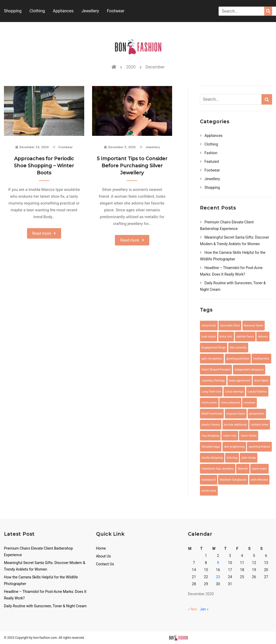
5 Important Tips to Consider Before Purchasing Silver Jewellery (132, 166)
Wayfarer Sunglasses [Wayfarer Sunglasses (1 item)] (233, 480)
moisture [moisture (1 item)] (249, 403)
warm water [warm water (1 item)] (259, 469)
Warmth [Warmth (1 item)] (243, 469)
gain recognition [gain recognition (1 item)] (212, 359)
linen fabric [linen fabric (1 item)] (261, 381)
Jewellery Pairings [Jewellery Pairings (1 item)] (213, 381)
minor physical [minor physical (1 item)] (230, 403)
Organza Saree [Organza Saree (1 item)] (236, 414)
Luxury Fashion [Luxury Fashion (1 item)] (257, 392)
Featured (212, 162)
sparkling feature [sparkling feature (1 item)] (259, 447)
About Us (104, 556)
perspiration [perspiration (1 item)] (257, 414)
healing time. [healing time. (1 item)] (261, 359)
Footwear (116, 11)
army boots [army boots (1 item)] (209, 326)
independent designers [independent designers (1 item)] (249, 370)
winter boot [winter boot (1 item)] (209, 491)
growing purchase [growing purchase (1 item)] (238, 359)
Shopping (13, 11)
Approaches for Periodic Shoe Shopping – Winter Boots (44, 166)
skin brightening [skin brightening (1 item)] (234, 447)
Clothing (37, 11)
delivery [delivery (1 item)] (263, 337)
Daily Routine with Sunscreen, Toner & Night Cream (45, 606)
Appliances (63, 11)
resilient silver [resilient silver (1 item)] (260, 425)
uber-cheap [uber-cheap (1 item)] (249, 458)
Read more (42, 233)
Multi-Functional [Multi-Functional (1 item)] (212, 414)
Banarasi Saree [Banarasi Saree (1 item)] (254, 326)
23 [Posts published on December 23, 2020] (218, 577)
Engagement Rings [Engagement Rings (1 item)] (214, 348)
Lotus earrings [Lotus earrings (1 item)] (234, 392)
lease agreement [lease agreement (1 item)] (240, 381)
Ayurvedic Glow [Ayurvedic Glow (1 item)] (230, 326)
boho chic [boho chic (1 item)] (226, 337)
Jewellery (90, 11)
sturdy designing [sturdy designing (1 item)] (212, 458)
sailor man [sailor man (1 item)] (230, 436)
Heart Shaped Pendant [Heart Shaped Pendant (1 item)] (216, 370)
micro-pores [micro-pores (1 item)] (209, 403)
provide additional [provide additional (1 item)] (235, 425)
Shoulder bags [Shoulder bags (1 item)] (211, 447)
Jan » (204, 609)
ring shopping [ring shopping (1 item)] (210, 436)
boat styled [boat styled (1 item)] (209, 337)
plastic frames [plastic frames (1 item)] (211, 425)
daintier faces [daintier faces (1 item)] (245, 337)
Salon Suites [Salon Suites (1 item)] (249, 436)
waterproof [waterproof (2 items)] (209, 480)
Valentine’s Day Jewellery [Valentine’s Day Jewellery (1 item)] (217, 469)
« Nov (192, 609)
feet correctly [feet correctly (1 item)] (238, 348)
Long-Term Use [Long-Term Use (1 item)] (211, 392)
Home (101, 548)
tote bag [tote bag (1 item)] (232, 458)
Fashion (211, 153)
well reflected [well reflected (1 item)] (259, 480)
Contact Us (105, 564)
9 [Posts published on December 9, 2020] (218, 563)
